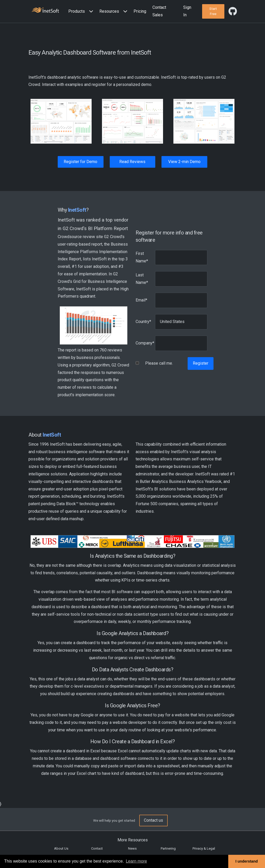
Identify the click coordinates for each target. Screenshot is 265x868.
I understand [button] (247, 861)
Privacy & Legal (204, 848)
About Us (61, 848)
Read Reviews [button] (132, 162)
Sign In (187, 11)
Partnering (168, 848)
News (132, 848)
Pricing (140, 11)
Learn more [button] (136, 861)
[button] (82, 12)
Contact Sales (159, 11)
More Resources (133, 840)
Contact (97, 848)
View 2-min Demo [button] (184, 162)
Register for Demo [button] (80, 162)
